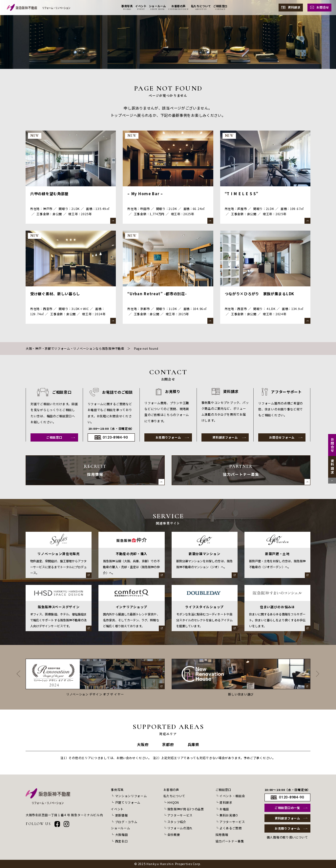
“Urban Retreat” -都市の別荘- (157, 294)
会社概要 (174, 835)
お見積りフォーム (168, 437)
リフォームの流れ (180, 828)
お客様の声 (171, 790)
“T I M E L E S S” (241, 194)
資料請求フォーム (225, 437)
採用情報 (222, 835)
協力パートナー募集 (230, 841)
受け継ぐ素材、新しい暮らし (55, 294)
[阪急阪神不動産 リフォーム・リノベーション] (39, 7)
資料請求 (294, 7)
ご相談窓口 (54, 437)
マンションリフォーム (131, 796)
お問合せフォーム (282, 437)
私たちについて (175, 796)
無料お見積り (229, 815)
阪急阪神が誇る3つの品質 (186, 809)
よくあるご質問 (231, 828)
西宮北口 (122, 841)
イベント (117, 809)
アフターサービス (180, 815)
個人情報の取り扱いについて (287, 837)
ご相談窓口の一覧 (287, 808)
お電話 (224, 809)
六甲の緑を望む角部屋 (49, 194)
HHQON (173, 802)
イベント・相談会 (232, 796)
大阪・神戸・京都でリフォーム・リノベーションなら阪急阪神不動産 (75, 348)
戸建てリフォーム (128, 802)
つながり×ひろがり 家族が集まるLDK (260, 294)
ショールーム (120, 828)
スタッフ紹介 (177, 822)
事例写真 (117, 790)
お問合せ (323, 7)
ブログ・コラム (126, 822)
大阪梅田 (122, 835)
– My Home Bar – (145, 194)
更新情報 (122, 815)
